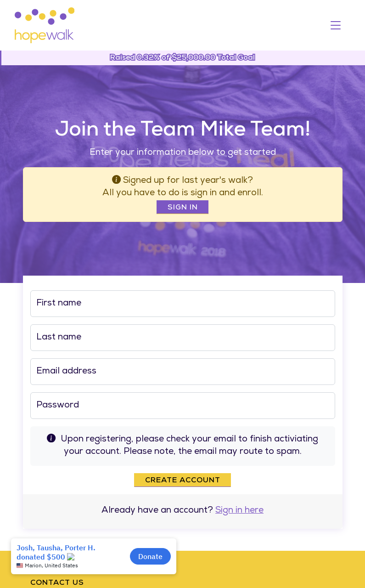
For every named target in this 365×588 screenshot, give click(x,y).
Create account (183, 481)
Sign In (183, 208)
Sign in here (239, 511)
